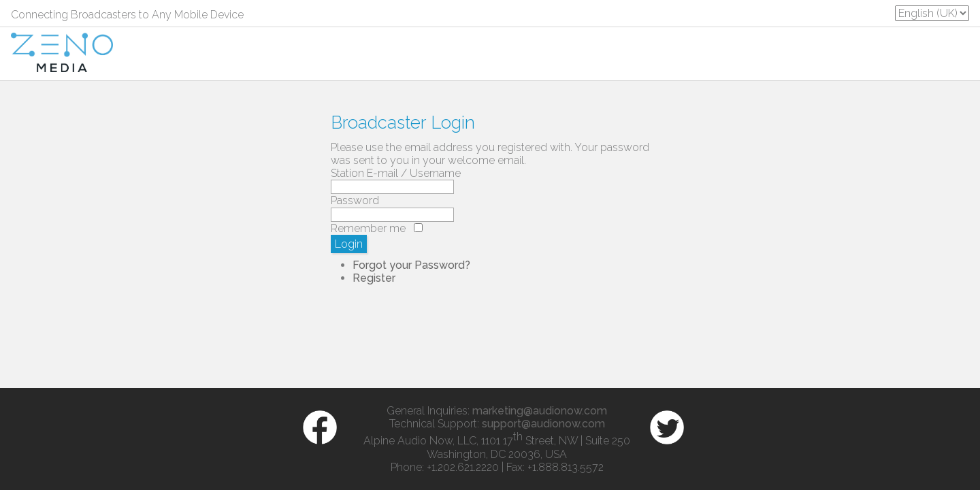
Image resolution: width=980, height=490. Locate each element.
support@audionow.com (543, 424)
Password (355, 200)
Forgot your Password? (411, 265)
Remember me (368, 228)
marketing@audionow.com (540, 411)
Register (374, 278)
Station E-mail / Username (396, 173)
